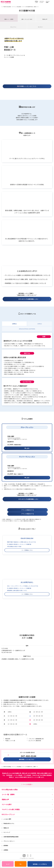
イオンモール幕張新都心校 (36, 739)
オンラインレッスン (41, 2)
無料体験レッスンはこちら (27, 759)
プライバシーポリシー (9, 841)
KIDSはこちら (36, 2)
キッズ (10, 863)
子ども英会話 (27, 775)
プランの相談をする (34, 510)
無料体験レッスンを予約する (40, 864)
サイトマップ (7, 832)
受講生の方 (6, 828)
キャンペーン (13, 27)
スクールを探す (47, 2)
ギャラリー (40, 27)
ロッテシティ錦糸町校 (35, 741)
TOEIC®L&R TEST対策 (39, 775)
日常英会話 (9, 775)
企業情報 (6, 850)
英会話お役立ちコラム (9, 824)
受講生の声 (45, 19)
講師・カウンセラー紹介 (27, 19)
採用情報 (6, 846)
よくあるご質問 (7, 819)
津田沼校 (8, 739)
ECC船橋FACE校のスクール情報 (27, 637)
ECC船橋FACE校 (27, 11)
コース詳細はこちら (35, 550)
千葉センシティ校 (10, 741)
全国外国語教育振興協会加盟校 (11, 837)
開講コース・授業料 (9, 19)
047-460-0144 (8, 652)
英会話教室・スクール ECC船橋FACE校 (25, 7)
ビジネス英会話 (18, 775)
